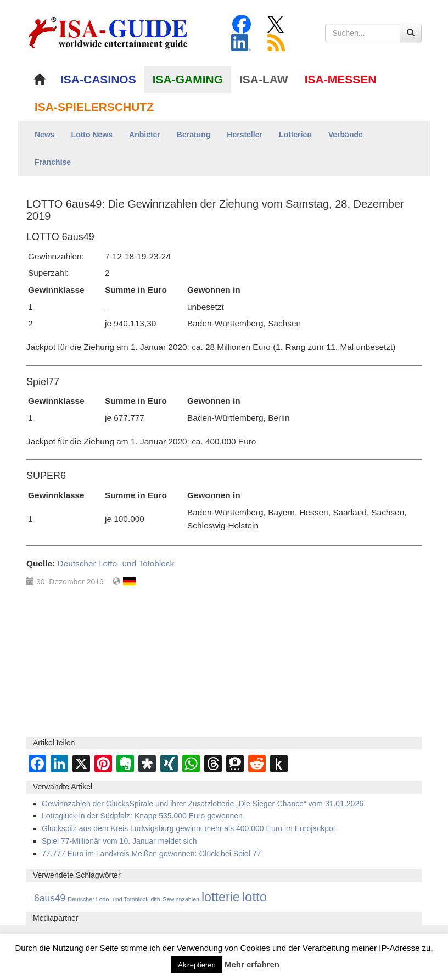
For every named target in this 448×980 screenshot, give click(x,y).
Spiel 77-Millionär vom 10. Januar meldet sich (119, 841)
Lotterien (295, 135)
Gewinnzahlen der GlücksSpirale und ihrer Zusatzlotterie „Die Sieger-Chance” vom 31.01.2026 (203, 804)
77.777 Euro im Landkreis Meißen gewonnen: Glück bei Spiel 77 (151, 854)
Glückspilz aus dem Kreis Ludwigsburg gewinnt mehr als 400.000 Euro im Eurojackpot (189, 828)
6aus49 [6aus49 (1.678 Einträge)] (50, 898)
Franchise (53, 162)
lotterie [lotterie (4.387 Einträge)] (221, 897)
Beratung (194, 135)
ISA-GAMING (188, 79)
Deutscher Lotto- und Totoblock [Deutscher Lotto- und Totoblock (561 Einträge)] (108, 899)
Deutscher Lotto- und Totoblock (116, 563)
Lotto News (92, 135)
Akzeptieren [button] (197, 965)
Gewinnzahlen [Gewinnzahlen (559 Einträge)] (181, 899)
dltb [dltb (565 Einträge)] (155, 899)
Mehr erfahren (252, 964)
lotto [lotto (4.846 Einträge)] (254, 897)
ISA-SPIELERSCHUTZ (94, 107)
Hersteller (245, 135)
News (45, 135)
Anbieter (145, 135)
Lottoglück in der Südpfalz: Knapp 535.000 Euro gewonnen (142, 816)
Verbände (346, 135)
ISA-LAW (264, 79)
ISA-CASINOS (98, 79)
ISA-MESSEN (341, 79)
